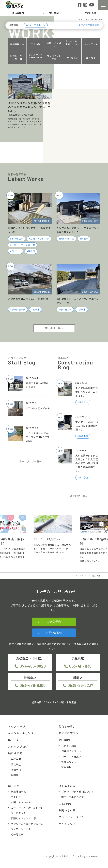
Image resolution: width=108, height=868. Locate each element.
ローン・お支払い (71, 756)
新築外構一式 (17, 44)
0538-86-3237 (80, 685)
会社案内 (64, 740)
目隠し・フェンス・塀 (17, 58)
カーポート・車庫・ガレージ (72, 44)
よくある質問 (67, 786)
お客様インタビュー (73, 751)
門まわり (36, 44)
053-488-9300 (33, 685)
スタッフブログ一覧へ (29, 461)
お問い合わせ (54, 633)
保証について (69, 762)
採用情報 (66, 767)
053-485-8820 (33, 666)
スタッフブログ (18, 747)
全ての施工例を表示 (89, 25)
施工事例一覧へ (54, 328)
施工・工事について (73, 797)
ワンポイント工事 (54, 58)
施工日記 (14, 740)
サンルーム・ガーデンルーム (36, 58)
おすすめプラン (68, 733)
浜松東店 (16, 764)
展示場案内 (18, 13)
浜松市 (31, 251)
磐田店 (15, 775)
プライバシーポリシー (73, 817)
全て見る (91, 58)
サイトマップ (67, 824)
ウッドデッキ (91, 44)
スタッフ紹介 (69, 746)
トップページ (17, 726)
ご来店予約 (90, 13)
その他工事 (72, 58)
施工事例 (54, 13)
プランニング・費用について (78, 791)
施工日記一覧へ (79, 496)
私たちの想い (67, 726)
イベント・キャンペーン (24, 733)
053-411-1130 (80, 666)
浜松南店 (16, 770)
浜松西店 (16, 759)
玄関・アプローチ (54, 44)
